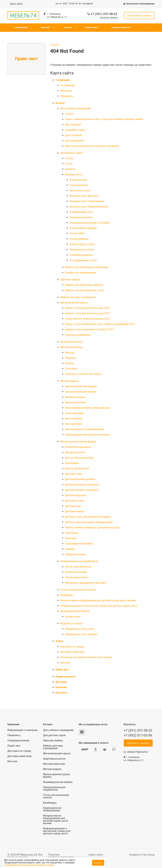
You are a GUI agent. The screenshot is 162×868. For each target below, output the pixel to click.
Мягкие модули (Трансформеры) (84, 429)
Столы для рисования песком (78, 590)
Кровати (70, 169)
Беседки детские (75, 452)
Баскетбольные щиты (78, 447)
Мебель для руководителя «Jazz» (85, 290)
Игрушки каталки (75, 402)
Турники (70, 549)
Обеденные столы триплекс (81, 634)
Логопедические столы (83, 260)
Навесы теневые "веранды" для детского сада (92, 527)
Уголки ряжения (79, 239)
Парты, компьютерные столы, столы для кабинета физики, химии (104, 119)
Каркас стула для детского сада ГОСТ (88, 308)
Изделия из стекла (71, 623)
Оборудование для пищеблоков (79, 561)
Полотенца (71, 369)
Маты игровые (74, 419)
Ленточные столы (80, 191)
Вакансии (66, 91)
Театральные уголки (82, 250)
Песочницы (72, 533)
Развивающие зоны (81, 212)
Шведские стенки (75, 554)
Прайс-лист (92, 28)
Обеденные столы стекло (80, 629)
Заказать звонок (109, 18)
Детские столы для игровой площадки (88, 517)
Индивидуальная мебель (75, 611)
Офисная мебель (70, 280)
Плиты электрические (78, 567)
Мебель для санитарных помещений (87, 267)
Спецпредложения (18, 741)
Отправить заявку (139, 16)
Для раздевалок (75, 141)
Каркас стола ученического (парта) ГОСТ (89, 329)
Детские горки (74, 474)
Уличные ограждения (78, 335)
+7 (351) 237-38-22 (104, 14)
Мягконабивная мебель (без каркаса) (88, 408)
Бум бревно (72, 463)
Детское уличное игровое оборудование (89, 522)
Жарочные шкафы (76, 572)
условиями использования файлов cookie (56, 865)
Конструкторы (74, 424)
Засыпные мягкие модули (80, 392)
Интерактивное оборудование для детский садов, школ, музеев (98, 600)
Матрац (70, 353)
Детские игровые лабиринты (82, 490)
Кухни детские (78, 180)
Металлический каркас (74, 303)
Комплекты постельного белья (83, 374)
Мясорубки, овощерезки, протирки (86, 583)
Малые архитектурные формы (78, 442)
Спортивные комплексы (79, 544)
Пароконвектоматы (77, 577)
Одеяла (69, 363)
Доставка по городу (72, 647)
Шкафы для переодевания (81, 273)
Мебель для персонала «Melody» (84, 285)
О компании (21, 28)
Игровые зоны (73, 174)
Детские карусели (76, 495)
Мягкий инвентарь (71, 347)
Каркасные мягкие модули (81, 386)
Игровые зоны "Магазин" (84, 196)
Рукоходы (71, 538)
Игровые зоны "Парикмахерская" (89, 207)
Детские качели (74, 501)
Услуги (68, 28)
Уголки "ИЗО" (77, 233)
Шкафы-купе (73, 617)
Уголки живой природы (83, 228)
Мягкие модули (69, 381)
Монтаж (65, 663)
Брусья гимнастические (79, 458)
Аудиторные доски (71, 342)
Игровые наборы (75, 397)
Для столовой (73, 135)
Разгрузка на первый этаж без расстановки (86, 657)
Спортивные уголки (81, 217)
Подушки (70, 358)
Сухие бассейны (74, 413)
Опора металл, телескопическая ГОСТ (87, 319)
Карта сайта (16, 4)
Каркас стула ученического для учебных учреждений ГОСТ (100, 324)
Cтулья (69, 114)
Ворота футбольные (77, 468)
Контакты (61, 693)
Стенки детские (79, 185)
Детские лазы (73, 506)
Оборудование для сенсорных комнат (88, 435)
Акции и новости (121, 28)
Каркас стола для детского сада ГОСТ (88, 313)
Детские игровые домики (80, 479)
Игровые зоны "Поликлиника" (87, 201)
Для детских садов (72, 153)
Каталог (46, 28)
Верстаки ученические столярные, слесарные (92, 146)
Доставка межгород (72, 652)
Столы (69, 164)
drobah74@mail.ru (138, 752)
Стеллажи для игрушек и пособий (89, 223)
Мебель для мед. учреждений (78, 297)
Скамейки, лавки (75, 130)
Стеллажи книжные (81, 255)
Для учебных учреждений (75, 108)
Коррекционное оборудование (52, 809)
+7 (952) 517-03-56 (138, 735)
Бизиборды (67, 595)
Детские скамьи (75, 511)
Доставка (61, 682)
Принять (98, 863)
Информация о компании (22, 730)
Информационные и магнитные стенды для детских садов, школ (99, 606)
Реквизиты (67, 96)
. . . (145, 28)
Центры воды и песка (82, 244)
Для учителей (73, 125)
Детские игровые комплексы (82, 485)
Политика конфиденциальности (61, 856)
